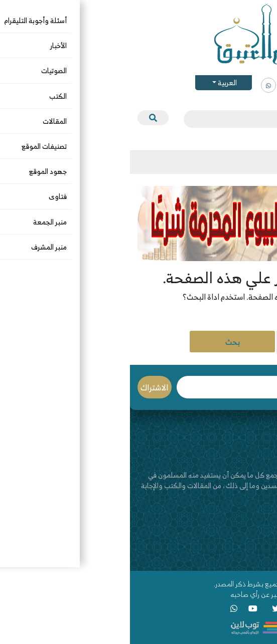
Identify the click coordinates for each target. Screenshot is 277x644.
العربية (97, 82)
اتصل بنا (258, 547)
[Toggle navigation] (261, 162)
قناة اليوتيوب (251, 558)
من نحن (259, 536)
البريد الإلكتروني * (112, 387)
